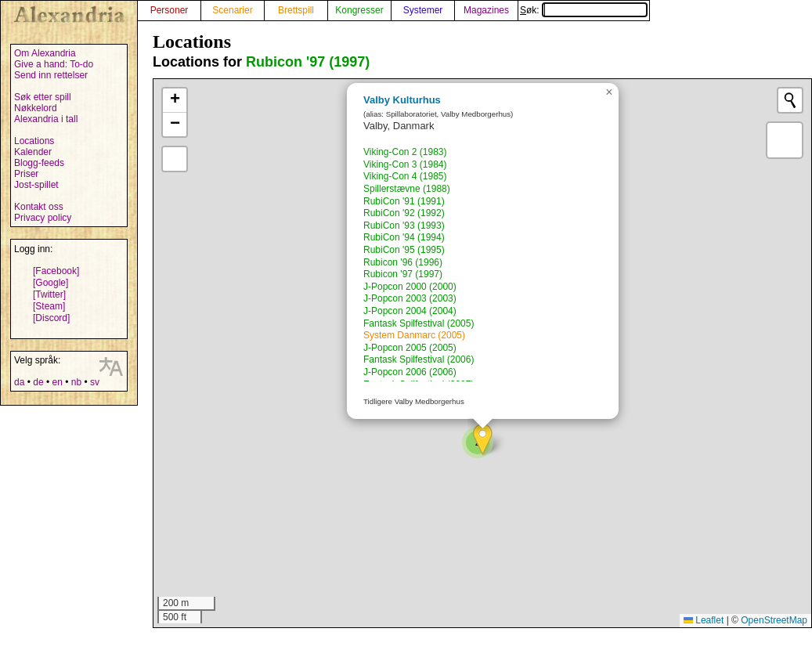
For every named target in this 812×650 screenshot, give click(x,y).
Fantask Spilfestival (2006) (419, 359)
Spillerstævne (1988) (407, 189)
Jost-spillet (36, 185)
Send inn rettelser (51, 75)
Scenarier (232, 10)
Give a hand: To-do (54, 64)
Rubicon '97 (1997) (308, 62)
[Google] (51, 283)
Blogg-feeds (39, 163)
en (57, 382)
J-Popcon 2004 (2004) (410, 311)
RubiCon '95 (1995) (404, 250)
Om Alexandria (45, 53)
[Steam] (49, 306)
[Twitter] (49, 294)
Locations (34, 141)
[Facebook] (56, 271)
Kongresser (359, 10)
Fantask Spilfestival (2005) (419, 323)
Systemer (423, 10)
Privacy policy (43, 218)
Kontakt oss (39, 207)
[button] (483, 440)
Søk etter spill (43, 97)
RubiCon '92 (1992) (404, 213)
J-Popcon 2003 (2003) (410, 298)
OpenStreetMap (774, 620)
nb (76, 382)
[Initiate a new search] (790, 100)
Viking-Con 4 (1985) (405, 176)
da (19, 382)
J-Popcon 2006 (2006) (410, 372)
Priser (26, 174)
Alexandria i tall (46, 119)
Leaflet (704, 620)
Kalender (33, 152)
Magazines (486, 10)
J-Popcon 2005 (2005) (410, 348)
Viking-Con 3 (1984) (405, 164)
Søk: (584, 10)
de (38, 382)
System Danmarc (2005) (414, 335)
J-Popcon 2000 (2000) (410, 287)
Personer (170, 10)
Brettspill (296, 10)
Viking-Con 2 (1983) (405, 152)
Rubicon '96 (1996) (403, 262)
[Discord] (51, 318)
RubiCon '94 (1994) (404, 237)
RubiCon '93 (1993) (404, 226)
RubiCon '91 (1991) (404, 201)
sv (95, 382)
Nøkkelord (36, 108)
